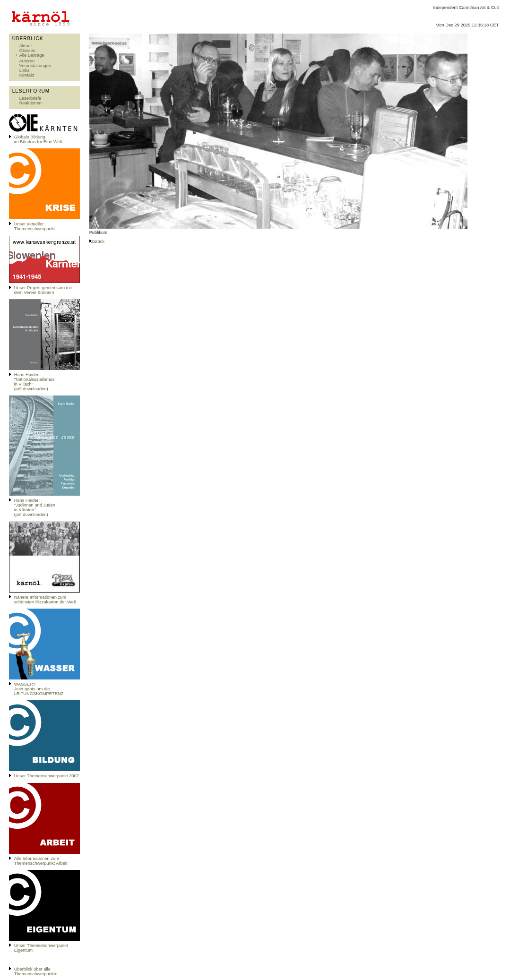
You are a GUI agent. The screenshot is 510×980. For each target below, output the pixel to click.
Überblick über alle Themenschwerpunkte (36, 971)
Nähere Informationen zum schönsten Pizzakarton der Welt (45, 600)
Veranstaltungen (35, 66)
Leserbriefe (30, 98)
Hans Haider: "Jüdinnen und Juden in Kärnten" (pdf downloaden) (35, 507)
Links (25, 70)
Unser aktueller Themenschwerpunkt (35, 226)
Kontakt (27, 75)
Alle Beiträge (32, 55)
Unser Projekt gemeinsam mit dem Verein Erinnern (43, 290)
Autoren (27, 61)
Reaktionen (30, 103)
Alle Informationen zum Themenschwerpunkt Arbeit (41, 861)
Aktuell (26, 46)
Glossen (27, 51)
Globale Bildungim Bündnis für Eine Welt (38, 139)
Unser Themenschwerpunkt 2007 (47, 776)
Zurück (98, 241)
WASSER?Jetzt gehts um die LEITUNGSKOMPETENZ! (39, 689)
